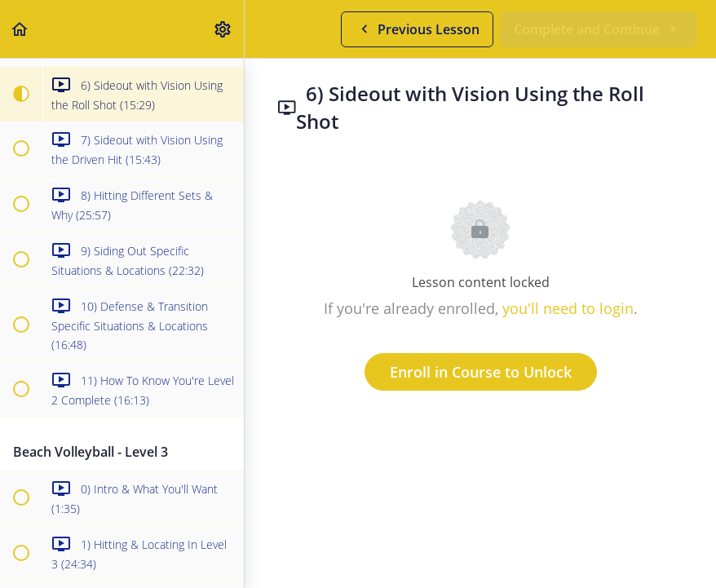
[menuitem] (223, 29)
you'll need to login (568, 308)
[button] (20, 29)
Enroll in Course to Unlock (481, 372)
